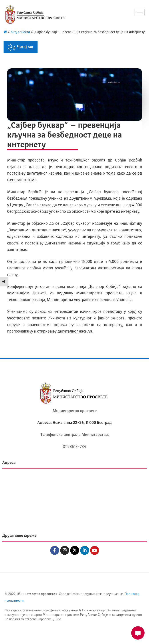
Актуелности (20, 32)
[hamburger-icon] (140, 12)
